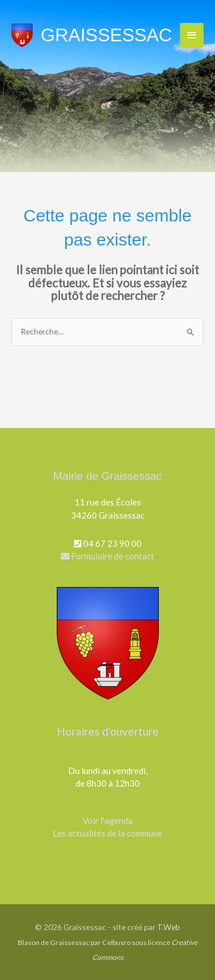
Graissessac (106, 35)
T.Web (169, 927)
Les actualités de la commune (107, 833)
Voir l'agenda (107, 820)
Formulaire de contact (107, 556)
